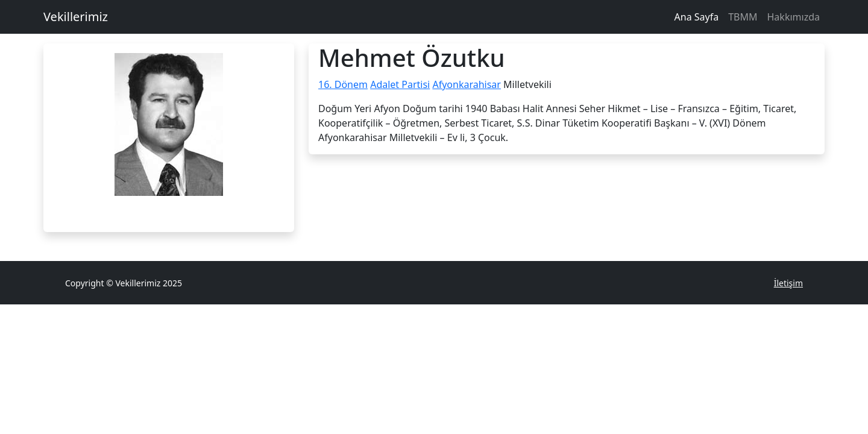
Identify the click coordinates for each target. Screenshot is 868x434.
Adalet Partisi (400, 84)
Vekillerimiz (76, 17)
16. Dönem (343, 84)
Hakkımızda (794, 17)
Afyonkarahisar (467, 84)
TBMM (743, 17)
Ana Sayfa (697, 17)
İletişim (788, 283)
